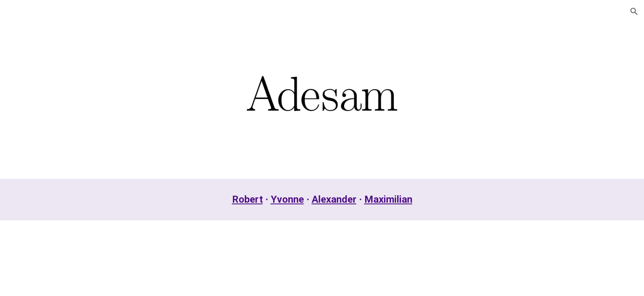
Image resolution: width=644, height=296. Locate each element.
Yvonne (287, 199)
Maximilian (388, 199)
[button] (634, 12)
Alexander (334, 199)
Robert (247, 199)
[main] (322, 200)
